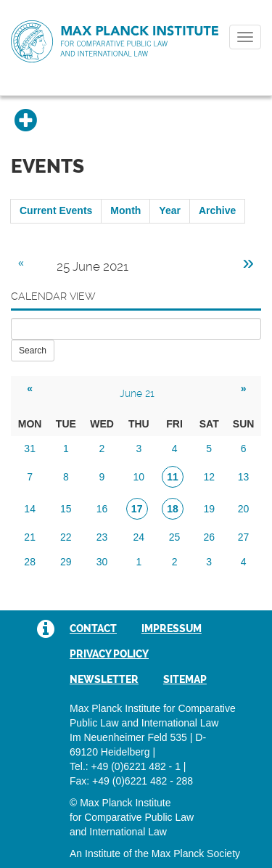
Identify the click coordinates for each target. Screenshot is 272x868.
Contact (93, 629)
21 (30, 537)
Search (33, 351)
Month (125, 210)
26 (209, 537)
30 (102, 562)
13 (244, 477)
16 (102, 509)
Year (170, 210)
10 (139, 477)
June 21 (137, 393)
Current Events (56, 210)
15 (66, 509)
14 (30, 509)
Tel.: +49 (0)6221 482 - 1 (125, 766)
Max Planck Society (196, 853)
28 (30, 562)
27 (244, 537)
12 (209, 477)
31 (30, 449)
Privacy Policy (109, 654)
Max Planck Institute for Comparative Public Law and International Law (115, 42)
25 (175, 537)
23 (102, 537)
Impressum (172, 629)
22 (66, 537)
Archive (217, 210)
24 (139, 537)
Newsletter (104, 679)
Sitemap (185, 679)
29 (66, 562)
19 (209, 509)
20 (244, 509)
